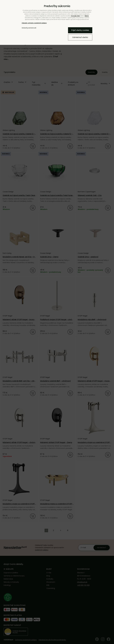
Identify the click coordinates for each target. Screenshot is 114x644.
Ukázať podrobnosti (29, 28)
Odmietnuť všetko (80, 37)
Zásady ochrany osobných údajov (34, 23)
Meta (87, 16)
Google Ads (75, 16)
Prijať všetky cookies (80, 30)
